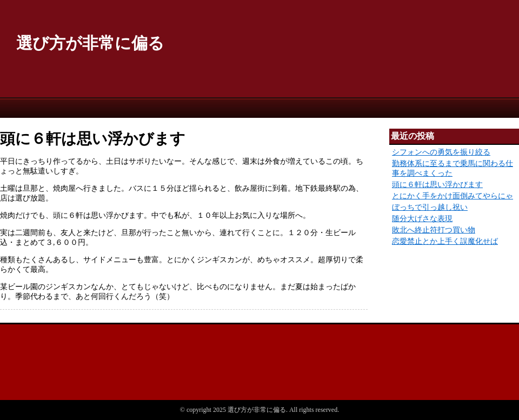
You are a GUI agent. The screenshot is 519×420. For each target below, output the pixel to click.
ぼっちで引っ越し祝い (430, 207)
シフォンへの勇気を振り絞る (441, 152)
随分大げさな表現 (422, 219)
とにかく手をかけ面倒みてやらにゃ (453, 196)
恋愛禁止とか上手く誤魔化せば (445, 241)
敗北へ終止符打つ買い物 (434, 230)
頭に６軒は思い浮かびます (437, 185)
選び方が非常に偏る (90, 43)
